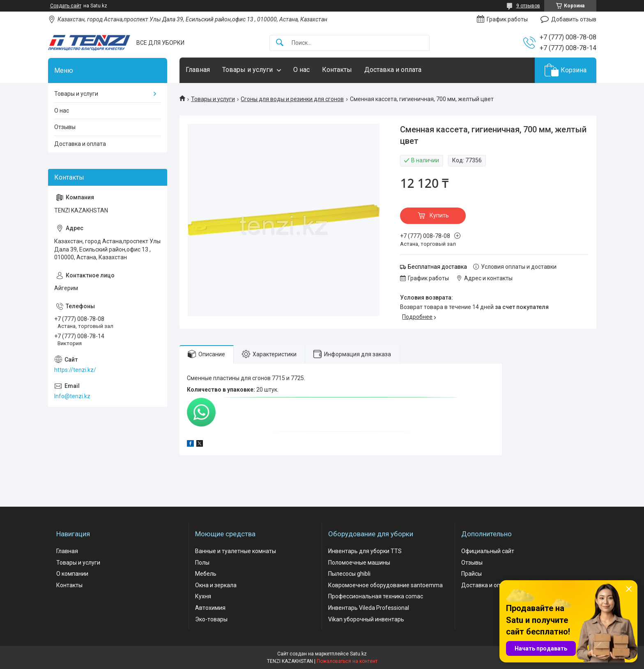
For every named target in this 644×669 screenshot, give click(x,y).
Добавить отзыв (574, 19)
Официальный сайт (488, 551)
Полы (202, 563)
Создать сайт (66, 6)
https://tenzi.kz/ (75, 370)
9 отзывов (528, 6)
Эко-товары (211, 619)
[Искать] (280, 43)
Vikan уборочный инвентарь (366, 619)
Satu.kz (358, 654)
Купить (439, 215)
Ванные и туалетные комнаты (236, 551)
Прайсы (471, 574)
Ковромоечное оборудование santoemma (385, 585)
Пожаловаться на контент (347, 661)
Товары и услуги (247, 70)
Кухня (203, 596)
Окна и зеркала (216, 585)
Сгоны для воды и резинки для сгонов (292, 99)
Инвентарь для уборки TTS (365, 551)
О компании (72, 574)
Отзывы (65, 127)
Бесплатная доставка (437, 267)
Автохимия (210, 608)
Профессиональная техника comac (376, 596)
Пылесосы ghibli (349, 574)
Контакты (337, 70)
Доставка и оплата (393, 70)
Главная (198, 70)
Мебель (206, 574)
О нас (301, 70)
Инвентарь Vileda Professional (369, 608)
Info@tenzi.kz (72, 396)
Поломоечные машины (359, 563)
